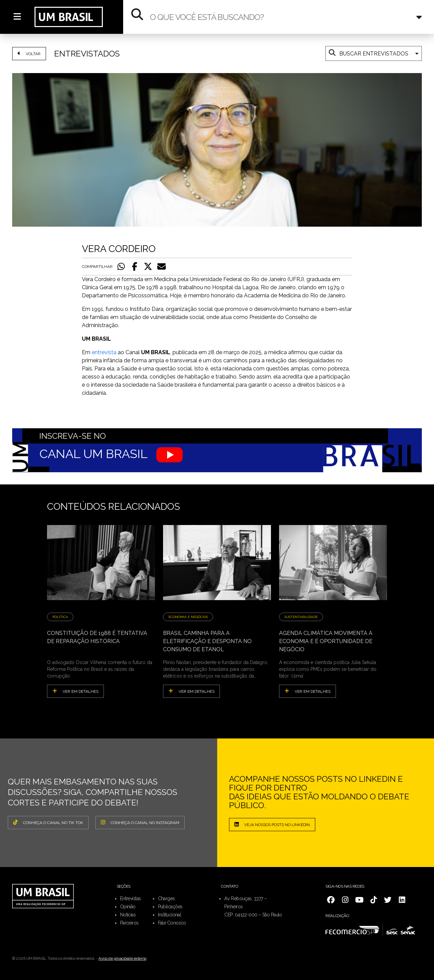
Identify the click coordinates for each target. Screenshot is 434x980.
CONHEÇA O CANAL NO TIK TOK (48, 822)
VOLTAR (29, 53)
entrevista (104, 352)
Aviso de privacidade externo (122, 958)
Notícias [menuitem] (128, 915)
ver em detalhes (75, 691)
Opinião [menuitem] (128, 907)
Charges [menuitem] (166, 898)
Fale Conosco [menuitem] (172, 923)
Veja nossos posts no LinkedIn (272, 824)
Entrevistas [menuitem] (131, 898)
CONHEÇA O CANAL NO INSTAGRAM (140, 822)
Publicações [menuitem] (170, 907)
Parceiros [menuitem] (129, 923)
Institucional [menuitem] (170, 915)
